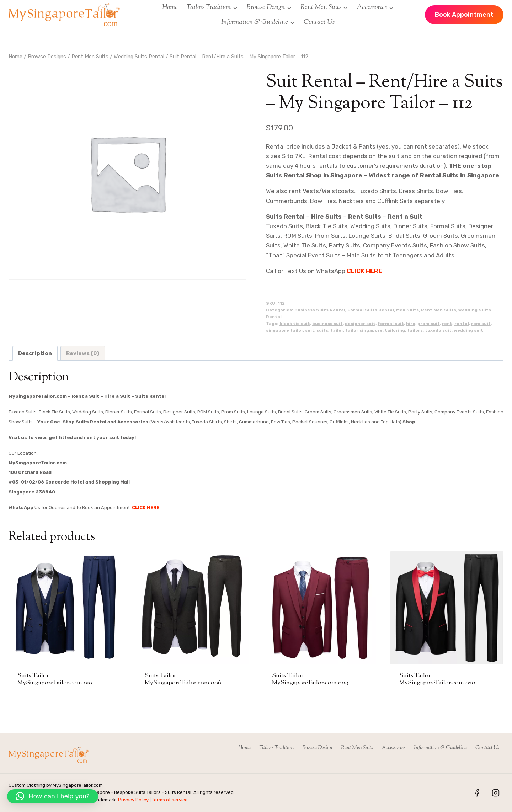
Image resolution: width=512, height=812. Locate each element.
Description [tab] (35, 353)
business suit (327, 324)
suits (322, 330)
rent (447, 324)
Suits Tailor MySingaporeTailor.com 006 (183, 679)
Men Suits (407, 310)
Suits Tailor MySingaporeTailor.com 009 (310, 679)
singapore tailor (284, 330)
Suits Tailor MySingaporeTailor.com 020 (437, 679)
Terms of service (170, 800)
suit (310, 330)
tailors (415, 330)
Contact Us (319, 22)
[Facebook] (477, 793)
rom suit (481, 324)
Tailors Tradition (276, 748)
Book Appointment (464, 15)
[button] (53, 796)
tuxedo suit (438, 330)
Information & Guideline (440, 748)
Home (170, 7)
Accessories (393, 748)
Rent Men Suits (439, 310)
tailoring (395, 330)
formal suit (391, 324)
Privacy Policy (133, 800)
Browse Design (317, 748)
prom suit (429, 324)
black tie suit (295, 324)
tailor (337, 330)
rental (462, 324)
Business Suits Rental (320, 310)
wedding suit (468, 330)
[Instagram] (496, 793)
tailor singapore (364, 330)
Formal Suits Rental (371, 310)
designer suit (360, 324)
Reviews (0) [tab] (83, 353)
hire (411, 324)
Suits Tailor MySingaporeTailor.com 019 (55, 679)
